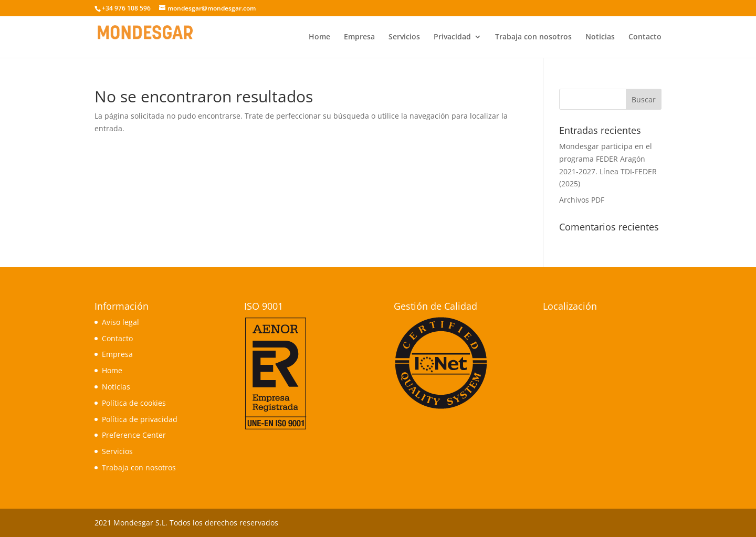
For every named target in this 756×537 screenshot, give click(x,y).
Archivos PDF (582, 200)
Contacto (645, 37)
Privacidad (452, 37)
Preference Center (134, 435)
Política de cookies (134, 403)
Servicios (404, 37)
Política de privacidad (140, 419)
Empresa (359, 37)
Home (319, 37)
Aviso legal (120, 322)
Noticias (600, 37)
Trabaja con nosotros (533, 37)
